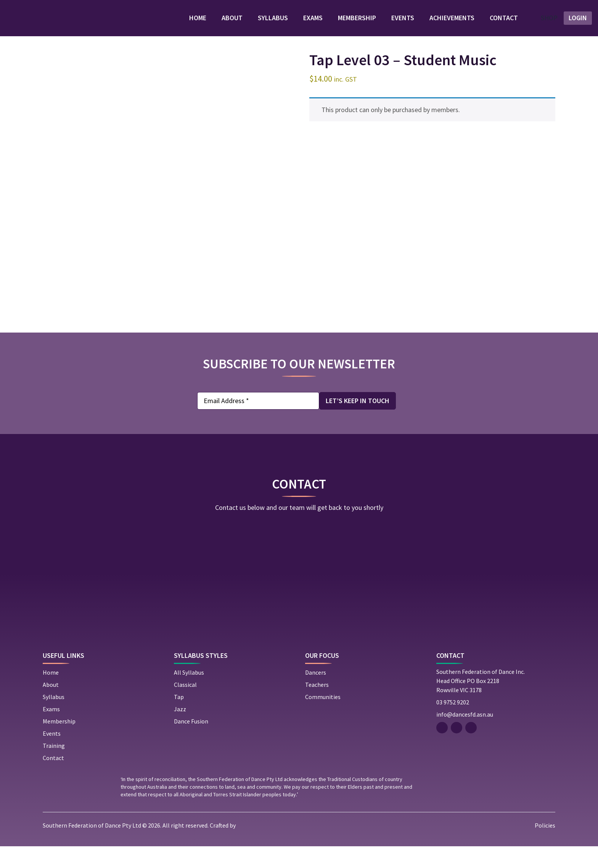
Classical (185, 706)
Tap (179, 719)
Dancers (316, 694)
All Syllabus (189, 694)
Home (188, 24)
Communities (323, 719)
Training (54, 767)
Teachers (317, 706)
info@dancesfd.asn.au (465, 736)
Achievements (442, 24)
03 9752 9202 (453, 724)
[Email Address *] (258, 413)
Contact (494, 24)
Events (393, 24)
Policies (545, 847)
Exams (303, 24)
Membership (347, 24)
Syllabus (263, 24)
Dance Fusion (191, 743)
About (222, 24)
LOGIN (578, 24)
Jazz (180, 731)
